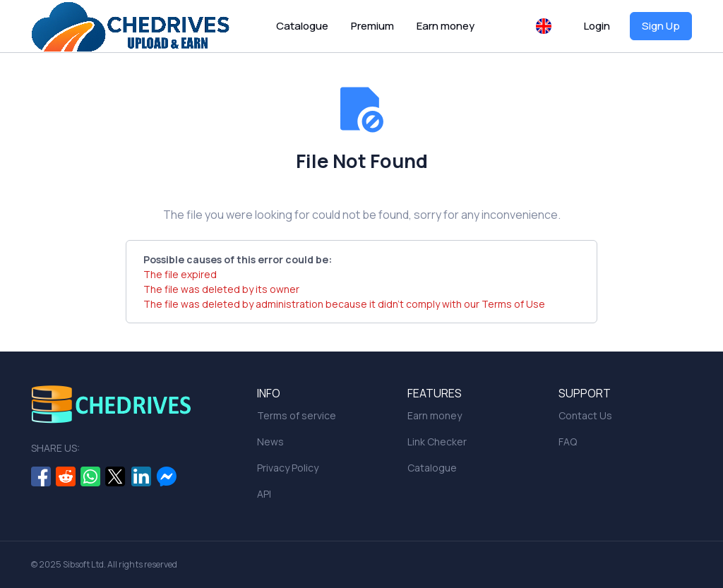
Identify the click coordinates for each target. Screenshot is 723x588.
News (270, 442)
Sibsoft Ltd (83, 564)
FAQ (568, 442)
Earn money (446, 26)
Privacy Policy (288, 468)
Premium (372, 26)
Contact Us (585, 415)
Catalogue (302, 26)
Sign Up (661, 26)
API (264, 494)
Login (597, 26)
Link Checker (437, 442)
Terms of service (297, 415)
